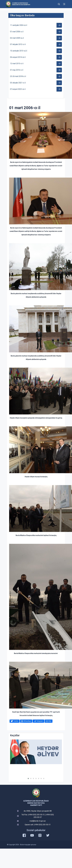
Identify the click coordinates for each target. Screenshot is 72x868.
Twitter (16, 721)
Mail (50, 721)
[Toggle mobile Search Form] (59, 4)
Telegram (40, 721)
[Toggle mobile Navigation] (64, 4)
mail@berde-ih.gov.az (38, 821)
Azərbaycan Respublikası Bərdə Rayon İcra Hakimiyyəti (21, 4)
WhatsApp (27, 721)
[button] (28, 779)
